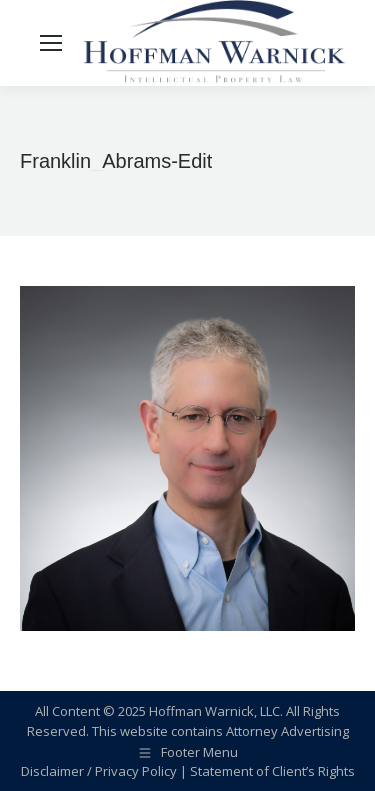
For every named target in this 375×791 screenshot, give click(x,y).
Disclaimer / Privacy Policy (99, 771)
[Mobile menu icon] (51, 43)
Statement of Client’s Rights (272, 771)
